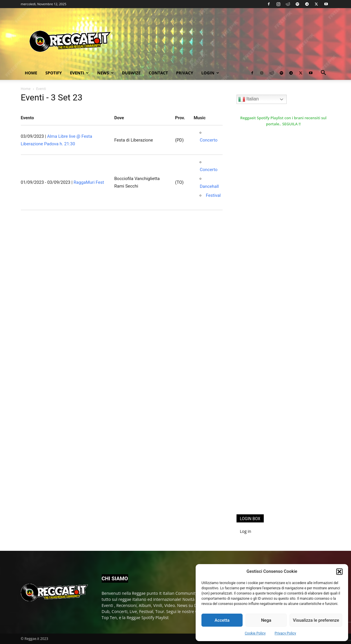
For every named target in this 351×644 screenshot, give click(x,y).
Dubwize (131, 73)
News (105, 73)
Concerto (209, 140)
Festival (213, 195)
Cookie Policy (255, 633)
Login (210, 73)
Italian (249, 99)
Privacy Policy (285, 633)
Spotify (53, 73)
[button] (339, 572)
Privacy (184, 73)
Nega (266, 620)
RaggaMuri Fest (89, 182)
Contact (158, 73)
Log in (246, 531)
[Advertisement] (280, 415)
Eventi (79, 73)
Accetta (222, 620)
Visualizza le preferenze (316, 620)
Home (31, 73)
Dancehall (209, 186)
